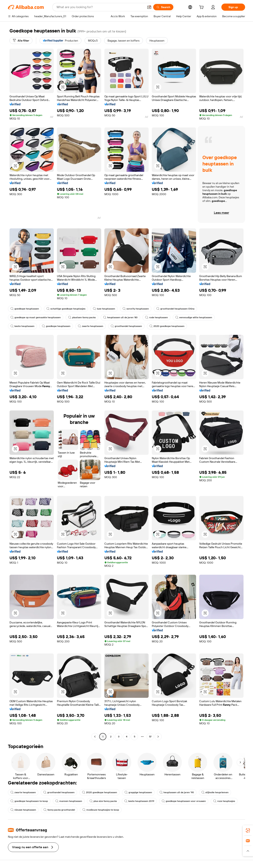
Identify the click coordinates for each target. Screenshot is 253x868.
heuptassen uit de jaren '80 (120, 317)
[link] (248, 830)
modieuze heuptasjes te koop (101, 810)
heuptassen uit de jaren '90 (177, 792)
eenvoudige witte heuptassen (194, 317)
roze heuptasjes (224, 801)
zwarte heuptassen (91, 326)
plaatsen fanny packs (82, 317)
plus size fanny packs (103, 801)
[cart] (202, 8)
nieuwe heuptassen (23, 810)
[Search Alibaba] (100, 7)
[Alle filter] (21, 41)
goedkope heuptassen (25, 309)
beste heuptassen (22, 326)
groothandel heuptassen (126, 326)
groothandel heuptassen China (175, 309)
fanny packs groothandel (59, 810)
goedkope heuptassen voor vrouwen (184, 801)
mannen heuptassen (69, 801)
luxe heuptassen (104, 309)
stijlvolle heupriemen (215, 792)
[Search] (163, 7)
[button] (149, 7)
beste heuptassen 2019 (139, 801)
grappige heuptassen (138, 792)
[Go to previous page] (95, 737)
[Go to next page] (158, 737)
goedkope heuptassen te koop (29, 801)
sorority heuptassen (136, 309)
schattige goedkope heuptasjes (66, 309)
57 (150, 737)
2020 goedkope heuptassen (167, 326)
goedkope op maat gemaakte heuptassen (36, 317)
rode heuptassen (156, 317)
